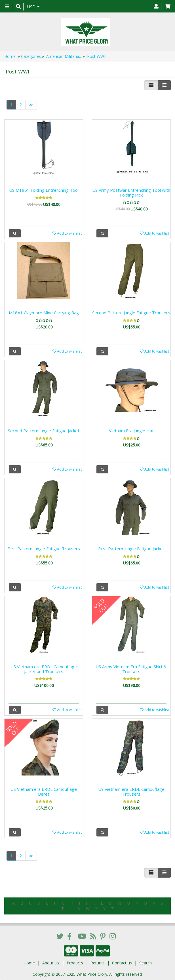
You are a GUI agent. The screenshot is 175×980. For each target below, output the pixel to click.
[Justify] (164, 85)
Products (75, 963)
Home (10, 56)
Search (146, 963)
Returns (98, 963)
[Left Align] (151, 85)
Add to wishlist (67, 233)
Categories (31, 56)
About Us (51, 963)
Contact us (122, 963)
